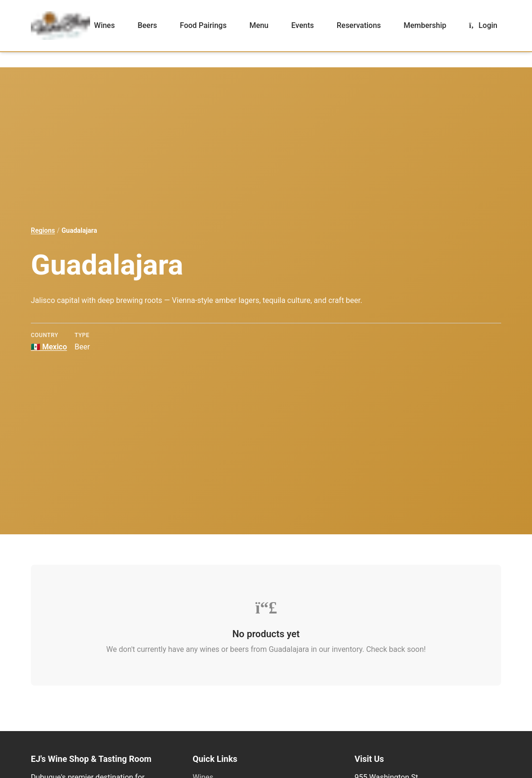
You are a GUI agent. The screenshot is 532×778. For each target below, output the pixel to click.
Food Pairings (203, 25)
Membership (425, 25)
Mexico (49, 347)
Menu (259, 25)
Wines (104, 25)
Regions (43, 230)
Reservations (359, 25)
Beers (147, 25)
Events (303, 25)
